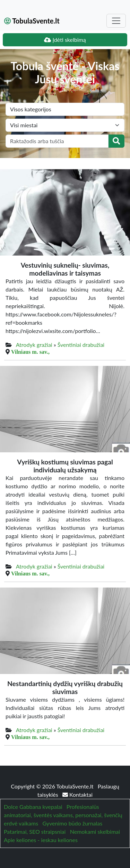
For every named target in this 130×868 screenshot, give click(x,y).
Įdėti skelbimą (65, 40)
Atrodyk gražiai (34, 345)
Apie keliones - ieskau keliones (41, 840)
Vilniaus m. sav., (30, 352)
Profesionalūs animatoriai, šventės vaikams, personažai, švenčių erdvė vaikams (63, 815)
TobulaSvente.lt (32, 21)
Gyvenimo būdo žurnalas (72, 823)
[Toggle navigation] (116, 21)
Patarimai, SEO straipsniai (35, 832)
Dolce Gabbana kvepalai (33, 807)
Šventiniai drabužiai (81, 345)
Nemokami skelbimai (95, 832)
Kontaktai (77, 795)
